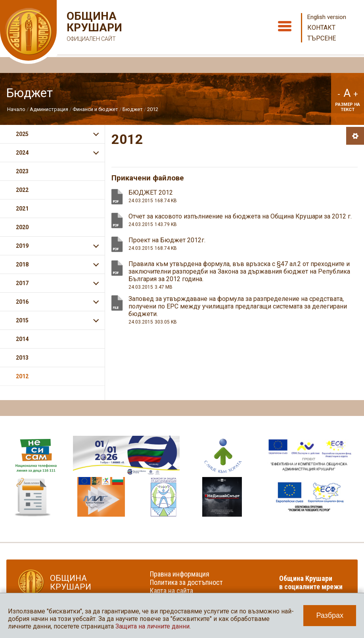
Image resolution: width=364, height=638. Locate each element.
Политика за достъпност (186, 582)
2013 (22, 358)
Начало (16, 109)
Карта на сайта (171, 591)
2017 (22, 283)
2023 (22, 171)
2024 (22, 153)
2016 (22, 302)
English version (327, 17)
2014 (22, 339)
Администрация (49, 109)
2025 (22, 134)
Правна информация (180, 574)
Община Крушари (93, 28)
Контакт (321, 28)
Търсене (322, 38)
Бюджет (133, 109)
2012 (153, 109)
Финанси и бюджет (95, 109)
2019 (22, 246)
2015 (22, 320)
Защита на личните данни (152, 626)
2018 (22, 264)
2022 (22, 190)
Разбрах (330, 615)
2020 (22, 227)
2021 (22, 209)
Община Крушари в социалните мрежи (311, 582)
